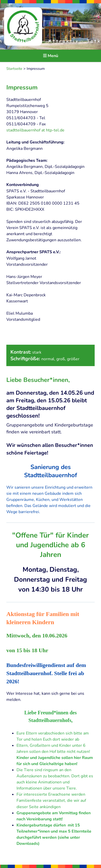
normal (48, 359)
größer (73, 359)
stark (37, 352)
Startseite (14, 69)
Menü (51, 56)
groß (61, 359)
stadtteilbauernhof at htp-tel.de (35, 130)
